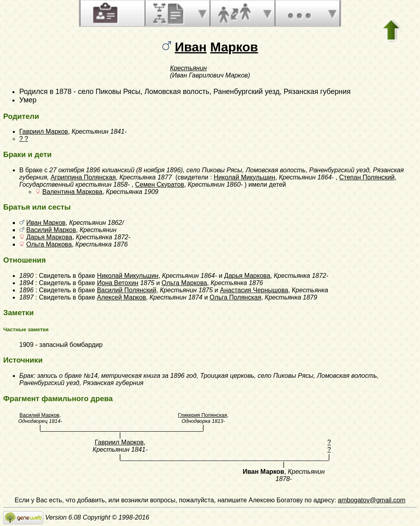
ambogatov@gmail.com (371, 500)
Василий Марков (51, 230)
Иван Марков (46, 223)
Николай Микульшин (244, 177)
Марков (234, 47)
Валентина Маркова (72, 192)
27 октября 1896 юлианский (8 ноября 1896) (116, 170)
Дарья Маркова (49, 237)
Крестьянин (189, 68)
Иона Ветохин (118, 283)
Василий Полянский (127, 290)
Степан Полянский (367, 177)
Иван (191, 47)
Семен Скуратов (160, 185)
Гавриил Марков (44, 131)
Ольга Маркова (49, 244)
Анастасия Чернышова (254, 290)
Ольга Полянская (236, 297)
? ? (24, 139)
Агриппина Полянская (83, 177)
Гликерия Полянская (203, 415)
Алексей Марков (122, 297)
